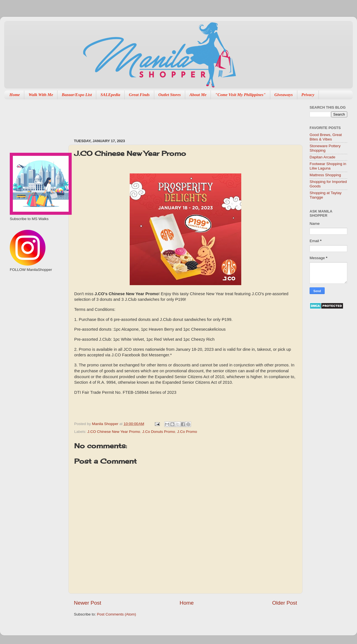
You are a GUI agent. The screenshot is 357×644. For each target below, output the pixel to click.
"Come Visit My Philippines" (240, 95)
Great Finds (139, 95)
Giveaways (284, 95)
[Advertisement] (175, 116)
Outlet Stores (170, 95)
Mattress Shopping (325, 175)
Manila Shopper (106, 424)
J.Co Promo (187, 432)
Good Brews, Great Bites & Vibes (326, 137)
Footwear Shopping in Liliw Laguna (328, 166)
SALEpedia (110, 95)
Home (15, 95)
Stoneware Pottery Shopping (325, 148)
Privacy (308, 95)
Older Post (285, 603)
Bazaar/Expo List (77, 95)
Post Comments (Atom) (117, 614)
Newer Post (88, 603)
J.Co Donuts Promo (159, 432)
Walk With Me (41, 95)
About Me (198, 95)
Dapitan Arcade (322, 157)
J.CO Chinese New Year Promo (114, 432)
